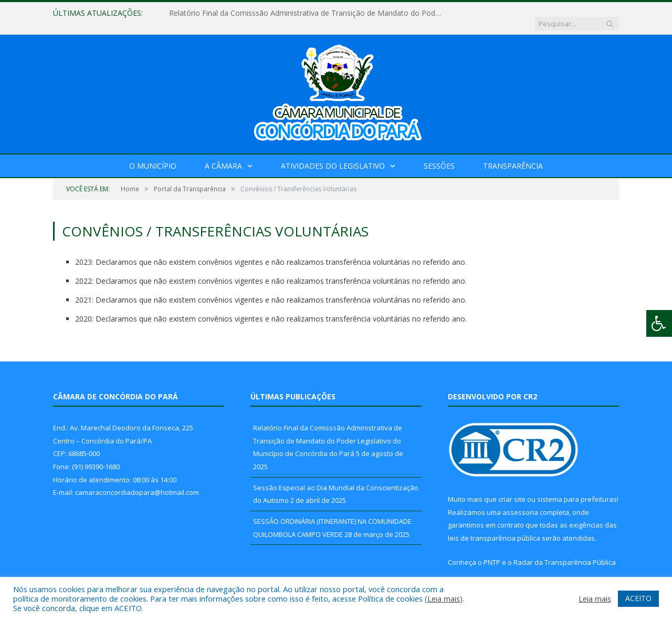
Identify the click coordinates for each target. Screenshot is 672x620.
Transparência (513, 155)
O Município (153, 155)
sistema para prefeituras (577, 489)
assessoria (520, 502)
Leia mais (444, 598)
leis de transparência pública (494, 528)
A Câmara (223, 155)
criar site (512, 489)
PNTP (492, 552)
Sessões (439, 155)
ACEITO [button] (638, 598)
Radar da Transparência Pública (565, 552)
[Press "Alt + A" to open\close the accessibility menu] (659, 323)
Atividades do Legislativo (333, 155)
